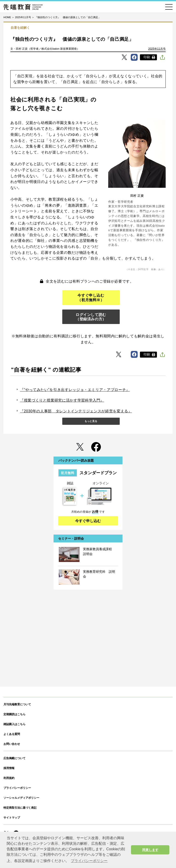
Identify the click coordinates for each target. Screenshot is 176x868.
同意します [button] (150, 850)
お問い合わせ (12, 744)
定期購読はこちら (14, 714)
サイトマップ (12, 818)
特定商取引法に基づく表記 (20, 808)
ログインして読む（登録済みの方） (91, 317)
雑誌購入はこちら (14, 724)
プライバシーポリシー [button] (89, 861)
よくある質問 (12, 734)
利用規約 (9, 778)
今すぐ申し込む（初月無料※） (91, 298)
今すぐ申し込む (88, 521)
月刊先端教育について (17, 704)
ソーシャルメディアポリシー (21, 798)
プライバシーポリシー (17, 788)
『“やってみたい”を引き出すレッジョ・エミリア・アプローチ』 (75, 390)
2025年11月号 (157, 49)
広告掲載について (14, 758)
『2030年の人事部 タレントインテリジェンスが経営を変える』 (76, 411)
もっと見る (91, 421)
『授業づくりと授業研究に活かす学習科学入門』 (62, 400)
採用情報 (9, 768)
